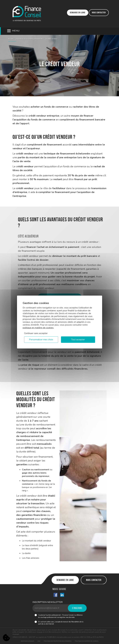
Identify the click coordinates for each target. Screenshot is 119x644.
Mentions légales (27, 641)
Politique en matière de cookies (87, 641)
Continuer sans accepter (36, 333)
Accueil (11, 39)
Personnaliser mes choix (41, 340)
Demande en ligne (78, 12)
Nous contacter (99, 12)
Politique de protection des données (58, 641)
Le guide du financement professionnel (29, 39)
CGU (39, 641)
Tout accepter (78, 340)
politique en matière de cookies (38, 328)
